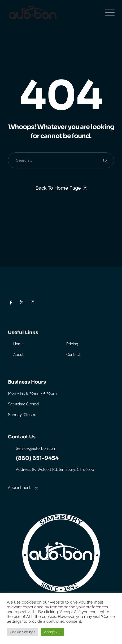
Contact (73, 355)
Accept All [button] (52, 632)
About (18, 355)
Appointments (20, 488)
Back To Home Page (58, 188)
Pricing (72, 344)
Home (18, 344)
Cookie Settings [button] (22, 632)
